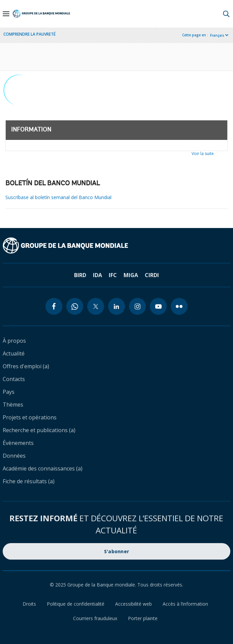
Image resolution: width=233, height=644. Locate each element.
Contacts (14, 379)
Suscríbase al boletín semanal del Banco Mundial (58, 197)
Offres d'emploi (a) (26, 366)
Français (217, 35)
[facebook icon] (54, 306)
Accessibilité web (134, 604)
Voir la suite (203, 154)
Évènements (18, 443)
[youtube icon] (158, 306)
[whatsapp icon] (75, 306)
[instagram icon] (137, 306)
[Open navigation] (6, 14)
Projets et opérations (30, 417)
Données (14, 456)
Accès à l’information (185, 604)
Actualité (14, 353)
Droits (29, 604)
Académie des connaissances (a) (43, 468)
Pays (9, 392)
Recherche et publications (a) (39, 430)
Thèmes (13, 405)
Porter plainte (143, 618)
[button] (226, 14)
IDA (97, 275)
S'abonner (116, 551)
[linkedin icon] (116, 306)
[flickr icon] (179, 306)
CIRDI (152, 275)
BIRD (80, 275)
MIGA (131, 275)
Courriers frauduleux (95, 618)
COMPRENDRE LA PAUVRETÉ (29, 34)
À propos (14, 341)
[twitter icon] (96, 306)
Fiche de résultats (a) (29, 481)
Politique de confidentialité (76, 604)
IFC (113, 275)
